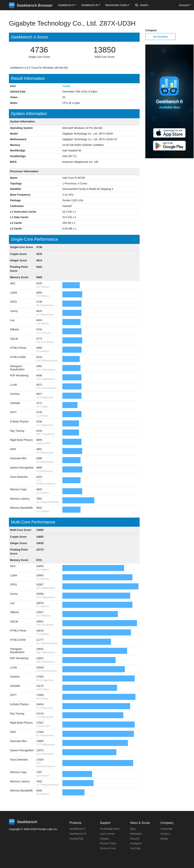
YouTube (135, 848)
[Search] (155, 5)
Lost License (107, 834)
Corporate (166, 829)
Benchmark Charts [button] (117, 5)
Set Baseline (161, 37)
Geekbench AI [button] (90, 5)
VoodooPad (76, 839)
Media (164, 839)
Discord (135, 839)
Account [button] (184, 5)
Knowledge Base (110, 829)
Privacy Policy (108, 843)
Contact (104, 839)
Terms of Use (108, 848)
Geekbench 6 (77, 829)
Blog (133, 829)
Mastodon (136, 834)
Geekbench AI (78, 834)
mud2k (66, 86)
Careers (165, 834)
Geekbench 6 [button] (66, 5)
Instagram (136, 843)
